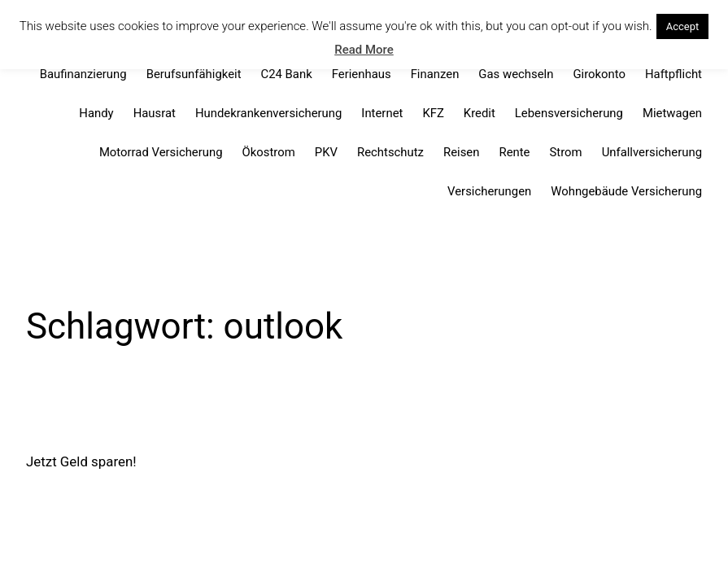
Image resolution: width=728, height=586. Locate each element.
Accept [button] (683, 26)
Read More (364, 50)
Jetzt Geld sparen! (81, 461)
